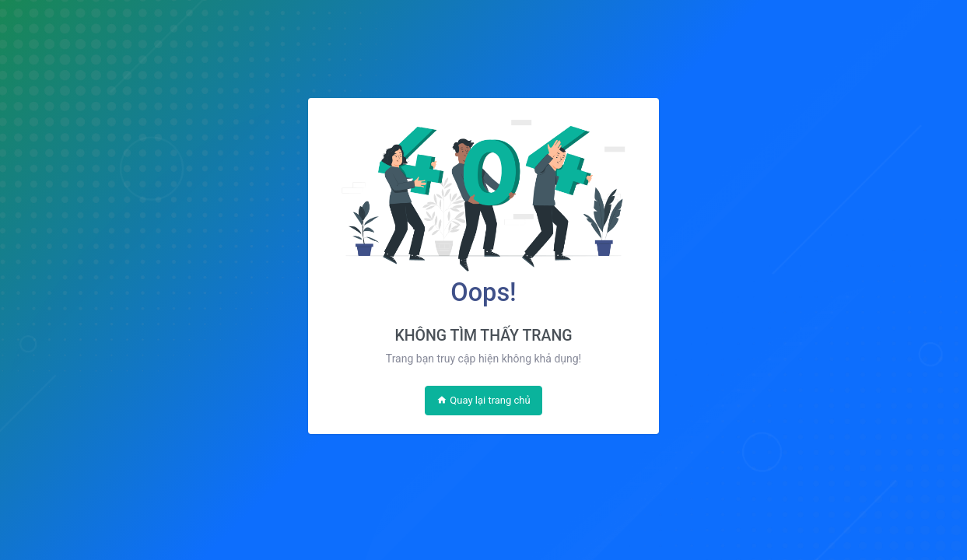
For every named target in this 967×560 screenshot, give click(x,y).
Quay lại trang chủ (483, 400)
